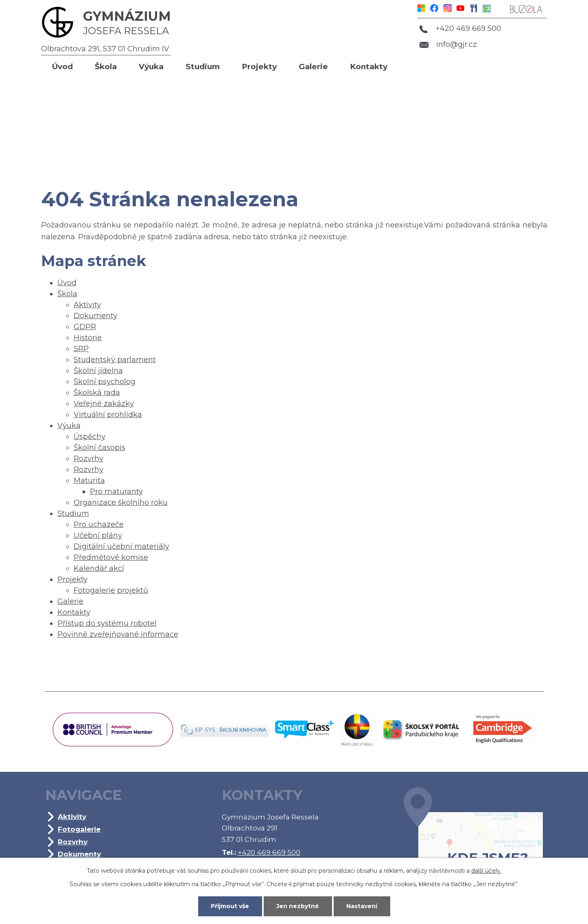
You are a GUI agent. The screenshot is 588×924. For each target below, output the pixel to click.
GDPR (85, 327)
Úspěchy (90, 437)
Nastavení (362, 906)
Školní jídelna (98, 371)
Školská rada (97, 393)
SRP (81, 349)
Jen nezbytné (298, 906)
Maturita (89, 481)
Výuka (151, 67)
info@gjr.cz (448, 44)
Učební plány (98, 535)
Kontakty (369, 67)
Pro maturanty (116, 491)
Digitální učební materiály (121, 546)
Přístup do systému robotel (107, 623)
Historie (88, 338)
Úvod (62, 67)
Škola (106, 67)
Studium (203, 67)
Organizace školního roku (121, 502)
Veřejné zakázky (104, 404)
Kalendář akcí (99, 568)
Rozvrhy (89, 459)
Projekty (259, 67)
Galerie (313, 67)
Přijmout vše (230, 906)
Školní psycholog (105, 382)
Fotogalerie (79, 829)
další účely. (486, 871)
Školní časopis (99, 448)
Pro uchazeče (99, 524)
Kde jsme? (473, 839)
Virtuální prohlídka (108, 415)
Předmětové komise (111, 557)
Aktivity (87, 305)
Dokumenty (95, 316)
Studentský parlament (115, 360)
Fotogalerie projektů (111, 590)
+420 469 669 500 (460, 28)
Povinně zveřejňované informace (118, 634)
